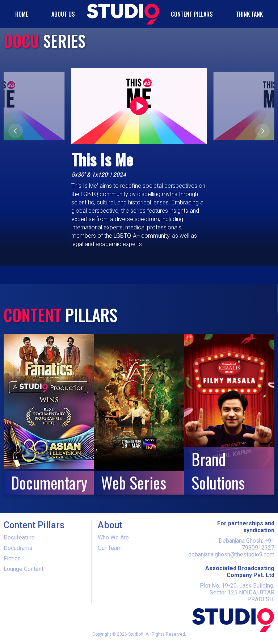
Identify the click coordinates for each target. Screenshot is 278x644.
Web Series (134, 482)
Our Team (110, 548)
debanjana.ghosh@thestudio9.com (231, 554)
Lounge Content (24, 569)
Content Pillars (192, 14)
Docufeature (19, 537)
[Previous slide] (16, 131)
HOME (22, 14)
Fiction (12, 558)
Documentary (49, 482)
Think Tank (249, 14)
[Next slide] (262, 131)
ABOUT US (63, 14)
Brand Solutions (218, 471)
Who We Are (113, 537)
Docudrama (18, 548)
